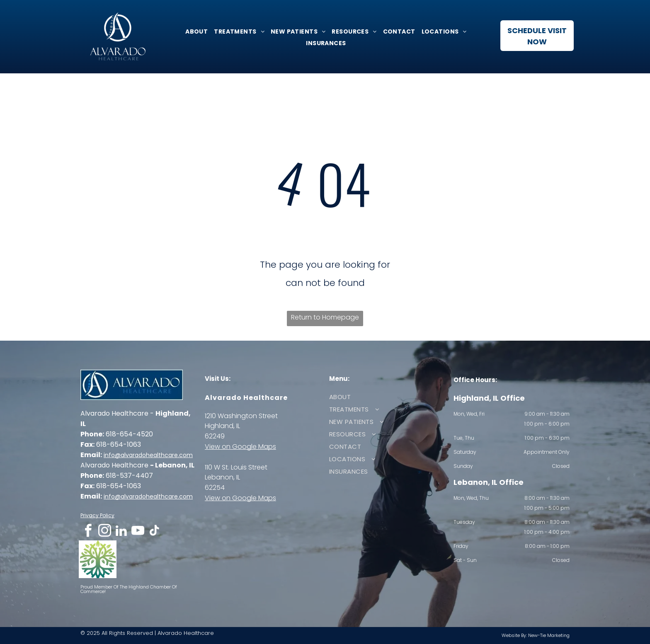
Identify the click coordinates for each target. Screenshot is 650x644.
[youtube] (138, 532)
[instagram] (104, 532)
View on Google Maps (240, 447)
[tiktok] (154, 532)
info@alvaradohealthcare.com (148, 455)
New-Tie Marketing (549, 635)
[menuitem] (195, 31)
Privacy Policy (97, 515)
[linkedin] (121, 532)
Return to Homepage (325, 317)
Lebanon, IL (222, 477)
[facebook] (88, 532)
